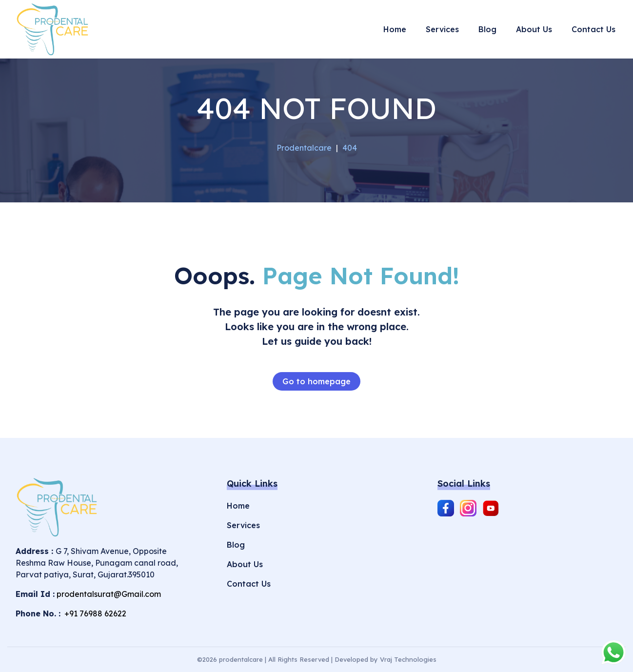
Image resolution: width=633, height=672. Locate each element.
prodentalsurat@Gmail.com (109, 594)
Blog (236, 545)
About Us (245, 564)
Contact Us (249, 584)
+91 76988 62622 (94, 613)
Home (238, 506)
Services (243, 525)
